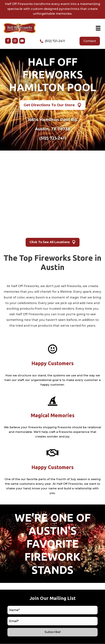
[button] (8, 41)
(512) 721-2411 (55, 41)
